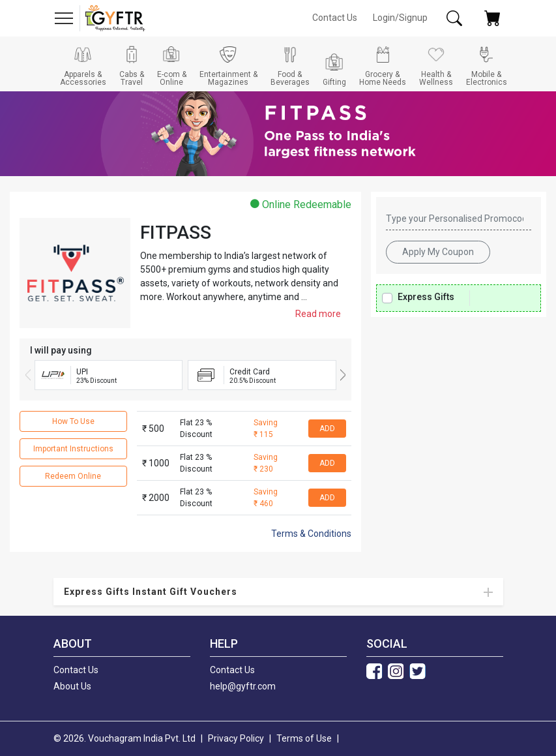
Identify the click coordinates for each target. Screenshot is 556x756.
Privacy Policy (236, 738)
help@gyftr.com (243, 686)
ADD (327, 429)
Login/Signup (400, 18)
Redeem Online (73, 476)
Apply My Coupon (438, 252)
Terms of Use (304, 738)
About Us (72, 686)
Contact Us (335, 18)
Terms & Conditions (311, 534)
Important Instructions (73, 449)
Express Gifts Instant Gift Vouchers (151, 592)
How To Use (73, 421)
